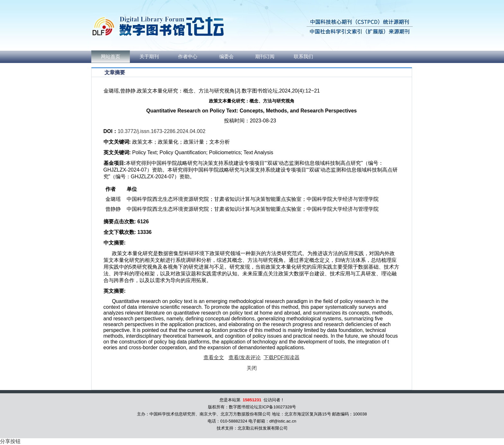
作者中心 (188, 57)
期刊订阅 (265, 57)
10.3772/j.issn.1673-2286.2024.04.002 (162, 131)
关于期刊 (149, 57)
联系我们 (303, 57)
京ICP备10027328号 (277, 407)
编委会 (226, 57)
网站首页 (111, 57)
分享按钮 (10, 441)
